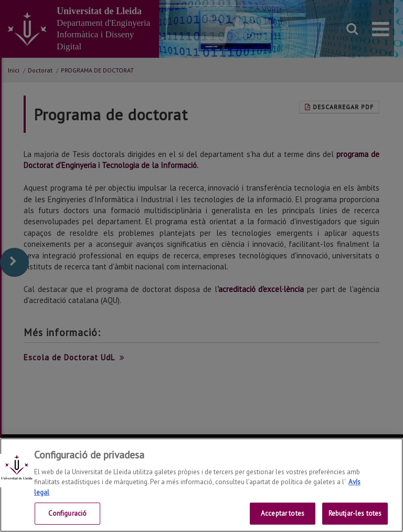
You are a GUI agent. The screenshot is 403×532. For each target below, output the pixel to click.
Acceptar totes (283, 513)
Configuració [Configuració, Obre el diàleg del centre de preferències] (68, 513)
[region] (201, 485)
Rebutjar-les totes (355, 513)
